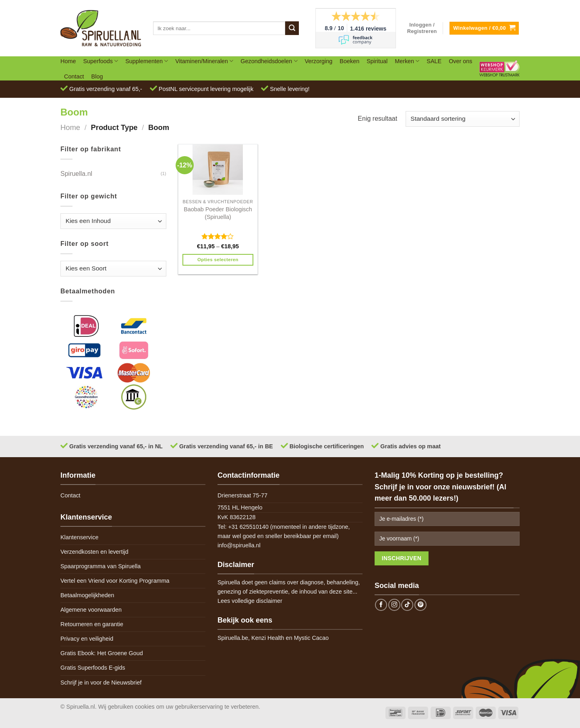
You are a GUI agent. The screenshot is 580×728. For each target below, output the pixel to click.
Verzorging (319, 61)
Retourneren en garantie (92, 624)
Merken (407, 61)
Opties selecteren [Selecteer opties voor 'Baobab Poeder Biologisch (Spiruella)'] (218, 260)
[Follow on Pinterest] (420, 605)
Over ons (460, 61)
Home (68, 61)
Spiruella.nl (76, 174)
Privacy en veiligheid (87, 639)
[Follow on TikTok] (407, 605)
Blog (97, 76)
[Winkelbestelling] (463, 119)
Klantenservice (79, 537)
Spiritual (377, 61)
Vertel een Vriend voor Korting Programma (115, 581)
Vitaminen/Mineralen (204, 61)
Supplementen (147, 61)
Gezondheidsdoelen (269, 61)
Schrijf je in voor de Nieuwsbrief (101, 683)
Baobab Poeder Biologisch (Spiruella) (218, 213)
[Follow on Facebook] (381, 605)
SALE (434, 61)
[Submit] (292, 28)
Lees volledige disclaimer (250, 601)
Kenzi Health (268, 638)
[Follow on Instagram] (394, 605)
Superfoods (100, 61)
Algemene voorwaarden (91, 610)
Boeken (349, 61)
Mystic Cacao (311, 638)
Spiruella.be (233, 638)
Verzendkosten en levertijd (94, 552)
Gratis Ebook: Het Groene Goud (102, 653)
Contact (74, 76)
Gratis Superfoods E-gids (93, 668)
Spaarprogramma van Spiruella (100, 566)
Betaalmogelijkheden (87, 595)
